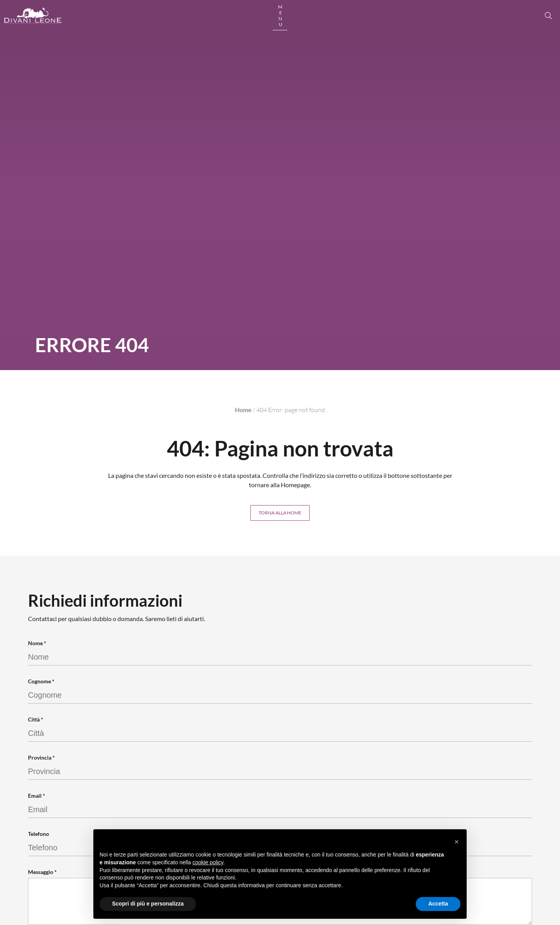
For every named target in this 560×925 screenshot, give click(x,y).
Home (243, 410)
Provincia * (41, 759)
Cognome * (41, 682)
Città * (36, 721)
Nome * (37, 644)
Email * (37, 797)
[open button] (517, 23)
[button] (457, 842)
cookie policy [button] (208, 862)
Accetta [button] (438, 904)
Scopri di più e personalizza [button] (148, 904)
